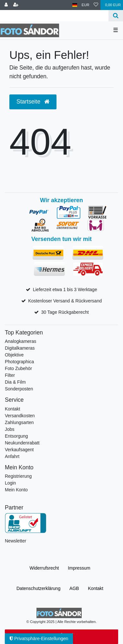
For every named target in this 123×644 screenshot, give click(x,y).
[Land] (75, 5)
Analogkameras (20, 341)
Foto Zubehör (18, 368)
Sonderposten (19, 389)
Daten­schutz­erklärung (38, 588)
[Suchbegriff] (54, 16)
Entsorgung (16, 436)
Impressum (79, 568)
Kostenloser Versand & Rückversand (65, 301)
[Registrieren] (16, 5)
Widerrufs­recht (44, 568)
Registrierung (18, 476)
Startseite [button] (33, 102)
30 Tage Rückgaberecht (65, 312)
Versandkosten (20, 416)
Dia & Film (15, 382)
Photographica (19, 362)
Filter (10, 375)
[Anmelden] (6, 5)
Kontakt (12, 409)
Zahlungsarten (19, 422)
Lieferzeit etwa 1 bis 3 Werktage (65, 289)
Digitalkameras (20, 348)
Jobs (10, 429)
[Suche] (116, 16)
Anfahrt (12, 456)
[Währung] (86, 5)
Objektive (14, 355)
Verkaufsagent (19, 450)
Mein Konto (16, 490)
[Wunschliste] (96, 5)
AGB (74, 588)
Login (10, 483)
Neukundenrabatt (22, 443)
